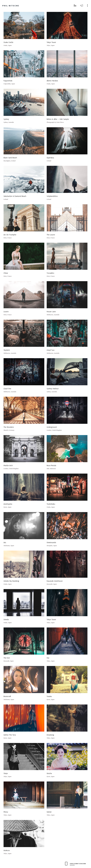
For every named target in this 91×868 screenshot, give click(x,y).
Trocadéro (50, 273)
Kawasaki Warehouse (55, 581)
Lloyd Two (51, 350)
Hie (48, 658)
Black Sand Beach (10, 158)
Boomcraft (7, 696)
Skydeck (7, 350)
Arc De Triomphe (10, 235)
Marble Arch (8, 465)
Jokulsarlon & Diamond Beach (15, 196)
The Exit (7, 658)
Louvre (6, 312)
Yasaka (49, 696)
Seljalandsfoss (52, 196)
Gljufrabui (50, 158)
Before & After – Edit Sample (58, 119)
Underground (52, 427)
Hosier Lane (51, 312)
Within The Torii (10, 735)
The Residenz (9, 427)
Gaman (49, 812)
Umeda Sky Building (11, 581)
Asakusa (7, 850)
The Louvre (51, 235)
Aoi (5, 542)
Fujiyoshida (8, 81)
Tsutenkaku (51, 504)
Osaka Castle (8, 42)
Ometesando (51, 542)
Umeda (6, 620)
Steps (6, 773)
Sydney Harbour (53, 389)
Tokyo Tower (51, 42)
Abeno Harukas (52, 81)
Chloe (6, 273)
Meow (6, 812)
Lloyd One (7, 389)
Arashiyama (8, 504)
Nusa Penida (51, 465)
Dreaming (50, 735)
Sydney (6, 119)
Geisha (49, 773)
